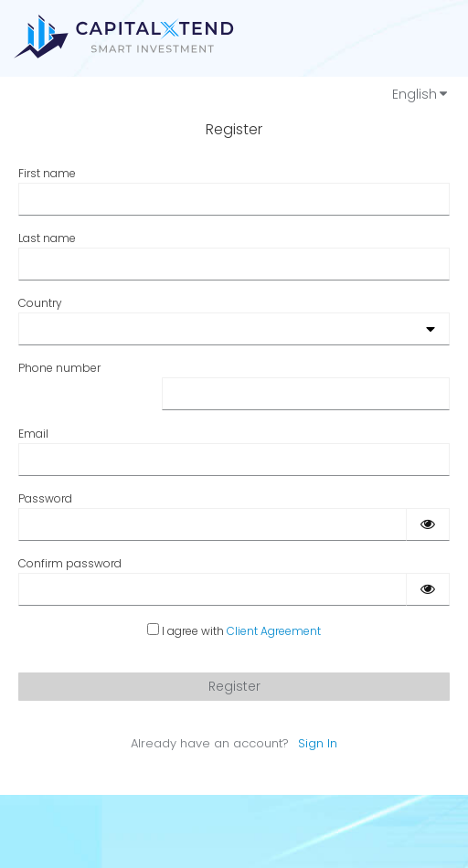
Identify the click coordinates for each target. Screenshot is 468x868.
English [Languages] (421, 94)
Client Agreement (274, 631)
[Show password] (428, 524)
